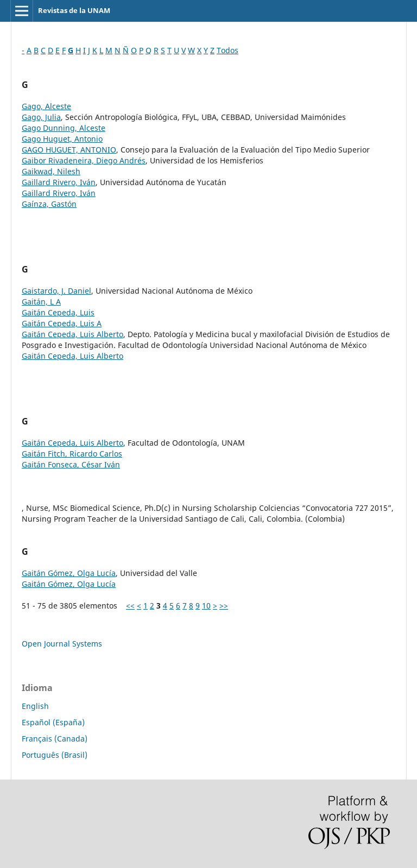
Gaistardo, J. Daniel (56, 291)
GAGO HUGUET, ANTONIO (69, 150)
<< (130, 606)
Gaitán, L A (41, 302)
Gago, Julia (41, 117)
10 (206, 606)
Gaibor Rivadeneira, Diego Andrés (84, 160)
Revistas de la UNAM (74, 10)
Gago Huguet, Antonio (62, 139)
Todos (228, 50)
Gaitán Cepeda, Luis (58, 312)
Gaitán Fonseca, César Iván (71, 464)
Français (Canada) (55, 739)
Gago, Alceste (46, 106)
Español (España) (53, 722)
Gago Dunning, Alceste (64, 128)
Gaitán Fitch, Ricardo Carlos (72, 454)
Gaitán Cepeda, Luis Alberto (72, 334)
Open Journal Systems (62, 644)
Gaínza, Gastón (49, 204)
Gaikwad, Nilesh (51, 171)
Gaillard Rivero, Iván (59, 182)
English (35, 706)
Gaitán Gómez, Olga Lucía (69, 573)
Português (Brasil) (55, 755)
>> (224, 606)
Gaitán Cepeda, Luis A (62, 323)
